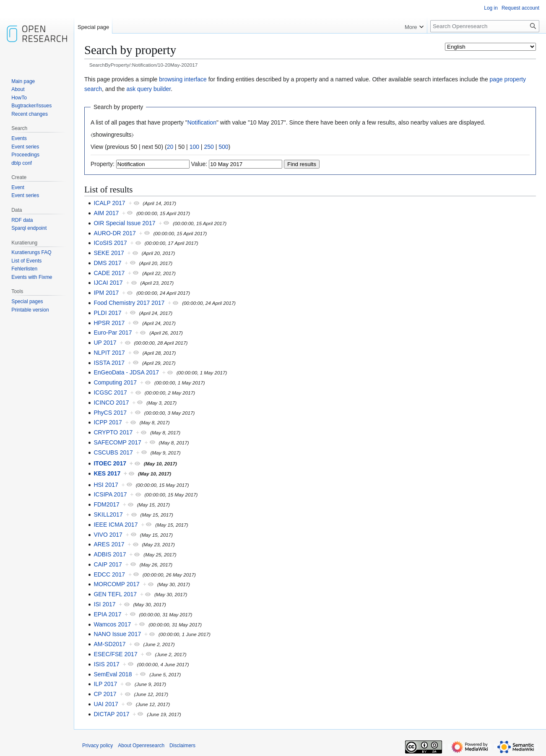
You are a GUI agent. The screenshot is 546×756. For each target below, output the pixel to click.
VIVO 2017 (108, 535)
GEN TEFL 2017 (115, 594)
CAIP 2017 (108, 564)
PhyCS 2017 (110, 413)
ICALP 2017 (109, 203)
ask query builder (148, 89)
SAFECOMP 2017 (117, 442)
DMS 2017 (107, 263)
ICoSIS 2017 (110, 243)
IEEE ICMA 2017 (116, 525)
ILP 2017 (105, 684)
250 (209, 147)
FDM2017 (106, 504)
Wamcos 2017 (112, 624)
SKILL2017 (108, 514)
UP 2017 (105, 343)
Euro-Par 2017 (113, 333)
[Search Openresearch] (485, 26)
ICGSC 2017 (110, 392)
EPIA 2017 (107, 614)
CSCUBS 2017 (113, 452)
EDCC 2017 (109, 574)
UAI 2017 (106, 704)
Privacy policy (97, 746)
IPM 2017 (106, 293)
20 (170, 147)
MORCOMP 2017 (116, 584)
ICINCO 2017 (111, 403)
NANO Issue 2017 (117, 634)
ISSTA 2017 (109, 363)
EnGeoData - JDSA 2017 (126, 372)
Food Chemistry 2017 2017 (129, 303)
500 (223, 147)
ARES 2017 (109, 544)
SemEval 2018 (113, 674)
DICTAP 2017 (111, 714)
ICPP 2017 (108, 422)
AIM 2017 (106, 213)
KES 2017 (107, 473)
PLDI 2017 (107, 313)
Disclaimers (182, 746)
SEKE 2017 (109, 253)
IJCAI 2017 (108, 283)
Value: (199, 164)
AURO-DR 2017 (114, 233)
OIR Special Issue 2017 (124, 223)
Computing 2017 (115, 382)
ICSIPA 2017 (110, 494)
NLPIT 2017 (109, 353)
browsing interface (183, 79)
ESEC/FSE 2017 (115, 654)
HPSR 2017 (109, 323)
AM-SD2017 (109, 644)
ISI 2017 (104, 604)
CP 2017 (105, 694)
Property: (103, 164)
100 (194, 147)
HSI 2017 (106, 485)
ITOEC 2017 (110, 463)
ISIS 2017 (107, 664)
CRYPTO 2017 (113, 432)
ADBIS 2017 (110, 554)
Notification (202, 122)
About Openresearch (141, 746)
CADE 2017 (109, 273)
